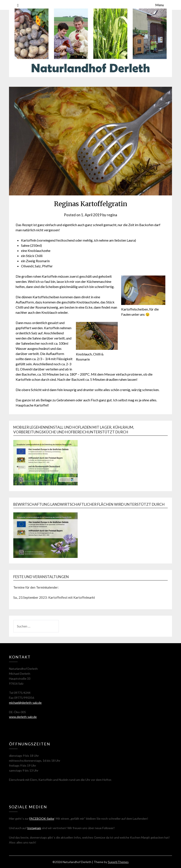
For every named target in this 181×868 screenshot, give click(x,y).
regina (112, 215)
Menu (160, 5)
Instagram (34, 828)
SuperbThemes (118, 862)
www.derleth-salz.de (23, 717)
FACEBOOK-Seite (42, 819)
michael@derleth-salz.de (25, 703)
